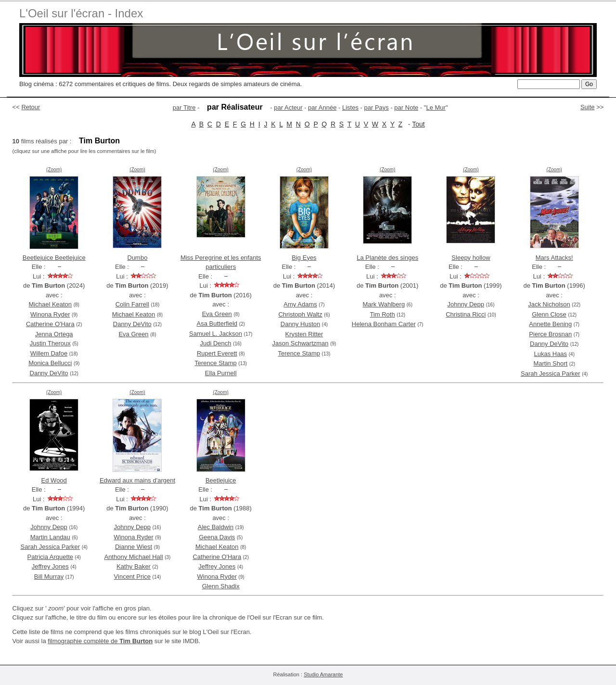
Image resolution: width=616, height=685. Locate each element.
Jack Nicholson (549, 304)
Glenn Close (549, 314)
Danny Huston (300, 324)
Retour (31, 107)
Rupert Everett (217, 353)
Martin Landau (50, 537)
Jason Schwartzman (301, 343)
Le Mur (436, 108)
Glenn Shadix (221, 586)
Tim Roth (382, 314)
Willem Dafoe (49, 353)
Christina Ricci (466, 314)
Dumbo (138, 258)
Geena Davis (217, 537)
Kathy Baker (134, 566)
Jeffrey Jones (50, 566)
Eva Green (133, 334)
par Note (406, 108)
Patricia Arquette (50, 557)
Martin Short (550, 363)
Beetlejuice (221, 480)
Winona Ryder (50, 314)
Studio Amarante (323, 674)
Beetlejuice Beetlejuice (54, 258)
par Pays (376, 108)
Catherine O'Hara (50, 324)
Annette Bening (550, 324)
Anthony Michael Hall (133, 557)
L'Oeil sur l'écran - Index (81, 13)
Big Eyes (304, 258)
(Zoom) (54, 170)
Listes (350, 108)
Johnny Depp (466, 304)
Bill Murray (49, 577)
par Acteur (288, 108)
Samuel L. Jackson (216, 334)
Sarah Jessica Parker (551, 374)
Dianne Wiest (134, 547)
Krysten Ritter (304, 334)
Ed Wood (54, 480)
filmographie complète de (100, 641)
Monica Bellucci (50, 363)
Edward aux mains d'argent (137, 480)
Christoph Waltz (300, 314)
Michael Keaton (50, 304)
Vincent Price (132, 577)
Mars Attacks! (554, 258)
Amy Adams (300, 304)
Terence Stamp (215, 363)
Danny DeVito (49, 373)
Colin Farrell (132, 304)
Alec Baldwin (216, 527)
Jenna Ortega (54, 334)
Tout (418, 124)
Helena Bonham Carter (384, 324)
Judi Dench (215, 343)
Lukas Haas (550, 354)
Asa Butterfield (217, 323)
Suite (588, 107)
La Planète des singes (387, 258)
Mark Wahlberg (384, 304)
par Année (322, 108)
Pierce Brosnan (550, 334)
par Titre (184, 108)
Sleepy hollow (471, 258)
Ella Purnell (221, 373)
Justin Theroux (50, 343)
